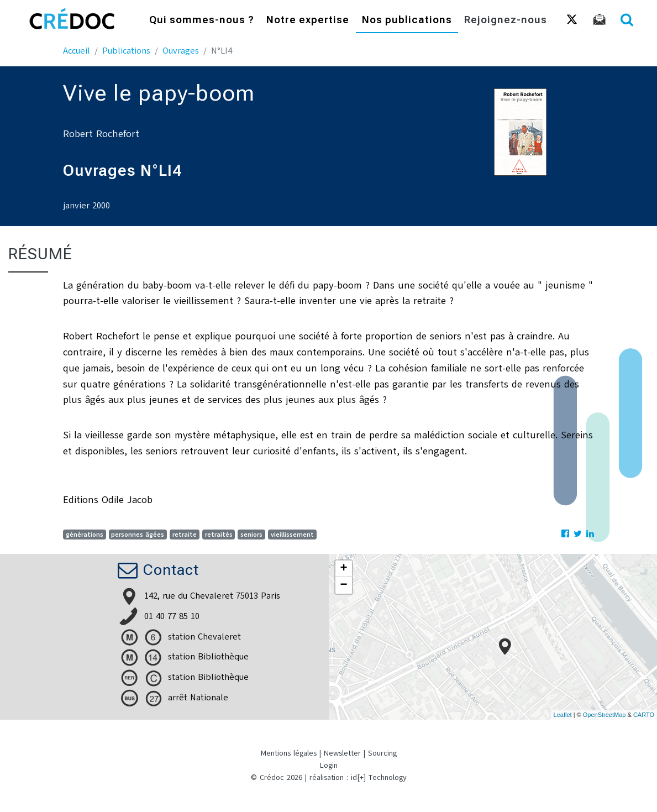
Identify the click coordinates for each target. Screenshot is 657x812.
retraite (185, 535)
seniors (251, 535)
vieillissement (292, 535)
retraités (219, 535)
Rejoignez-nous (506, 21)
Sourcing (382, 753)
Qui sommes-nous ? (202, 21)
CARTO (644, 715)
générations (85, 535)
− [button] (343, 585)
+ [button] (343, 569)
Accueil (77, 51)
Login (329, 765)
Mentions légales (289, 753)
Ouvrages (181, 51)
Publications (126, 51)
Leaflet (563, 715)
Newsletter (342, 753)
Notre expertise (308, 21)
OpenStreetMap (605, 715)
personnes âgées (138, 535)
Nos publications (407, 21)
